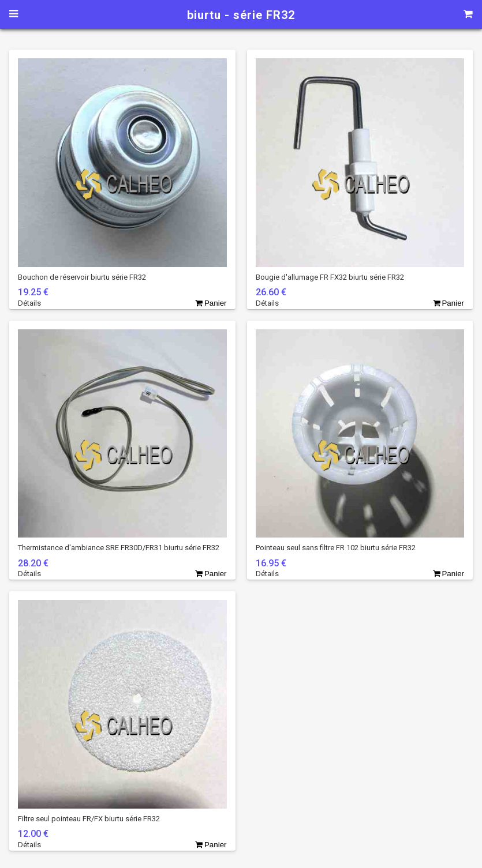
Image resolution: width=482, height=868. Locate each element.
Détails (29, 303)
